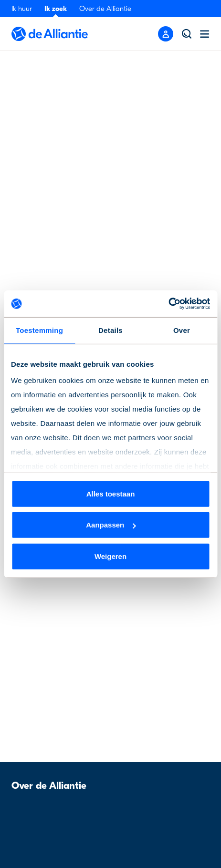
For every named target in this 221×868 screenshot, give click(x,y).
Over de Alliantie (105, 9)
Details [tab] (110, 330)
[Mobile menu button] (166, 34)
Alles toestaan (111, 493)
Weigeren (110, 556)
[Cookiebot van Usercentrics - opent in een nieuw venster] (168, 304)
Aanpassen (111, 525)
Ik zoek (56, 9)
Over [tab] (182, 330)
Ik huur (22, 9)
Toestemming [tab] (39, 330)
